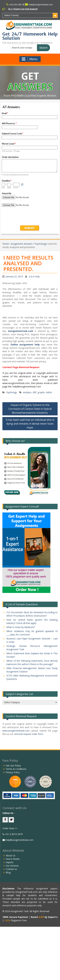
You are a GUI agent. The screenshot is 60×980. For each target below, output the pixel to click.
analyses (27, 392)
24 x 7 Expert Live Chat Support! (23, 9)
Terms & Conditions (16, 769)
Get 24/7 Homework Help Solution (30, 36)
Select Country (12, 15)
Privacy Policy (13, 772)
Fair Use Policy (13, 766)
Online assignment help (25, 345)
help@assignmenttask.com (19, 840)
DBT (35, 392)
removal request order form (29, 734)
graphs (41, 392)
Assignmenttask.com (21, 331)
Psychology (11, 392)
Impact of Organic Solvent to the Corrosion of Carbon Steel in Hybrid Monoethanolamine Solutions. (30, 409)
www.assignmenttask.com (16, 731)
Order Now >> (10, 828)
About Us (11, 856)
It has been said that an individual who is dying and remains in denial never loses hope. (30, 424)
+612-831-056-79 (17, 5)
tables (49, 392)
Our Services (12, 866)
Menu (30, 59)
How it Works (13, 859)
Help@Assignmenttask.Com (41, 5)
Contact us (11, 869)
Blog (8, 872)
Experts (10, 862)
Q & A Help (34, 276)
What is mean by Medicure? (21, 627)
